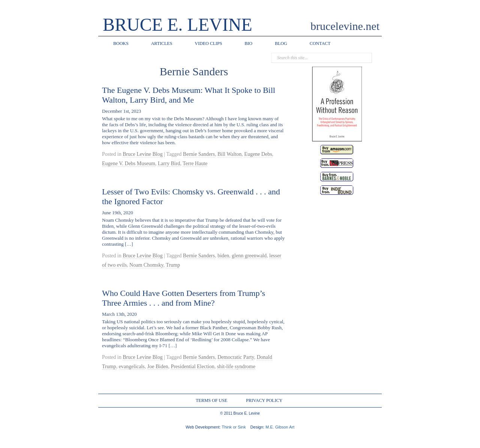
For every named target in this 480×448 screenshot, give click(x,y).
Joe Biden (158, 367)
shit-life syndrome (236, 367)
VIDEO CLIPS (208, 43)
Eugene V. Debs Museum (129, 164)
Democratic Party (236, 357)
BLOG (281, 43)
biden (223, 256)
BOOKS (121, 43)
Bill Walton (229, 154)
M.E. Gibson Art (280, 427)
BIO (248, 43)
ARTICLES (162, 43)
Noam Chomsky (146, 265)
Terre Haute (195, 164)
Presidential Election (192, 367)
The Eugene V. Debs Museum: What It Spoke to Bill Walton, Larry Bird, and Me (189, 95)
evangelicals (132, 367)
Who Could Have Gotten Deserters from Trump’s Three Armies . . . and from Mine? (184, 298)
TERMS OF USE (211, 400)
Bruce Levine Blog (143, 154)
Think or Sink (234, 427)
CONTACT (320, 43)
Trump (173, 265)
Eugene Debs (258, 154)
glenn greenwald (249, 256)
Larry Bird (169, 164)
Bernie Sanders (199, 154)
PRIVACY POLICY (264, 400)
